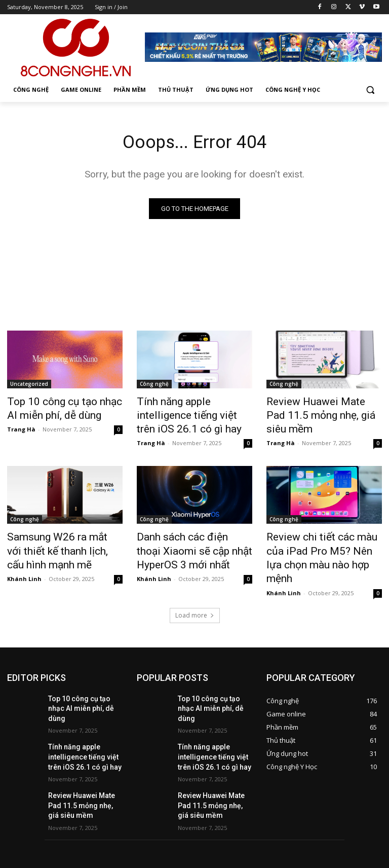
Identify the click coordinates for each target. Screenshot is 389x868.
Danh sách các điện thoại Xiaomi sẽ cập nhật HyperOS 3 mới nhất (194, 541)
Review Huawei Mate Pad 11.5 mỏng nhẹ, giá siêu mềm (323, 408)
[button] (370, 90)
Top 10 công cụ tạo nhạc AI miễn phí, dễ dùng (59, 408)
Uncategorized (29, 386)
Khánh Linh (24, 566)
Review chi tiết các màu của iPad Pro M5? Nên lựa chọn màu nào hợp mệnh (319, 541)
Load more (195, 588)
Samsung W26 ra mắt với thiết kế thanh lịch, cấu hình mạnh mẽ (65, 541)
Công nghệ (154, 386)
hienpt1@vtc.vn (163, 822)
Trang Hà (21, 426)
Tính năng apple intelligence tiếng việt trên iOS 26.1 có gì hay (190, 414)
